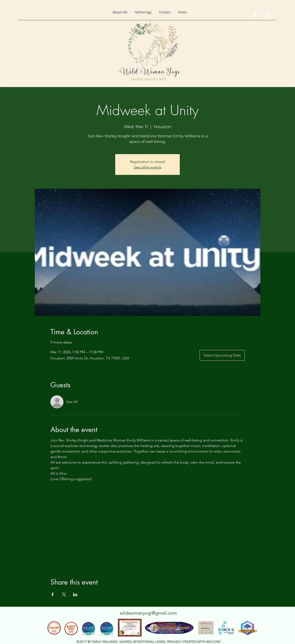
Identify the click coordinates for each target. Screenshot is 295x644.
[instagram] (266, 14)
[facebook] (255, 14)
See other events (148, 167)
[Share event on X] (64, 594)
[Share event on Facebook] (53, 594)
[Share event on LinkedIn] (75, 594)
